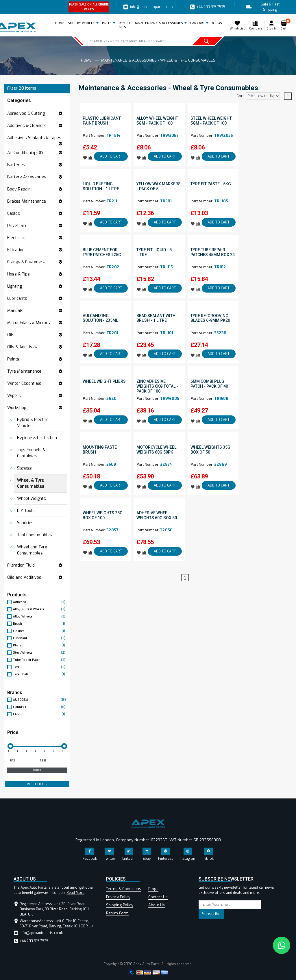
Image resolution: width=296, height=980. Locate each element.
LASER (40, 714)
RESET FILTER (37, 784)
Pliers (40, 645)
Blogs (153, 889)
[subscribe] (230, 905)
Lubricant (40, 638)
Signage (24, 468)
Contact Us (158, 897)
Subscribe (211, 914)
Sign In (272, 25)
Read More (75, 893)
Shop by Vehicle (81, 23)
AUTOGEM (40, 700)
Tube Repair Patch (40, 660)
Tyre (40, 667)
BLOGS (217, 23)
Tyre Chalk (40, 674)
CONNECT (40, 707)
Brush (40, 624)
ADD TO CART (111, 156)
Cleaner (40, 631)
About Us (157, 905)
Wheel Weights (32, 499)
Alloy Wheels (40, 616)
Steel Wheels (40, 653)
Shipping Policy (120, 905)
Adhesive (40, 602)
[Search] (132, 41)
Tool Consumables (35, 535)
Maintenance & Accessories (159, 23)
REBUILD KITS (125, 25)
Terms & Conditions (124, 889)
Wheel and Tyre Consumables (32, 550)
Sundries (25, 523)
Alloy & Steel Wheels (40, 609)
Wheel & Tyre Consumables (31, 483)
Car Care (197, 23)
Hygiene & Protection (37, 438)
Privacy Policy (118, 897)
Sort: (240, 96)
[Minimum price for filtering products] (22, 761)
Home (61, 23)
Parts (107, 23)
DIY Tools (26, 511)
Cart (285, 25)
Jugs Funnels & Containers (31, 453)
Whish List (237, 25)
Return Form (117, 913)
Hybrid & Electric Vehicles (33, 423)
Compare (256, 25)
